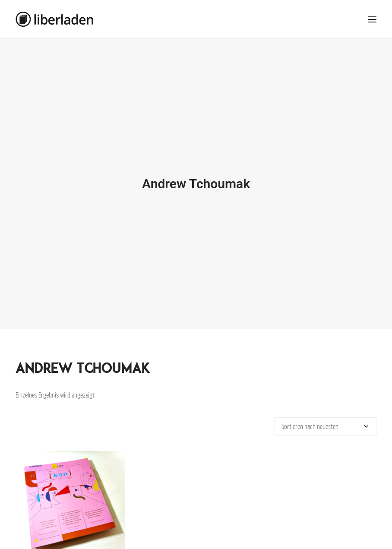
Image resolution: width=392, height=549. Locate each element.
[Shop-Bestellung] (326, 423)
